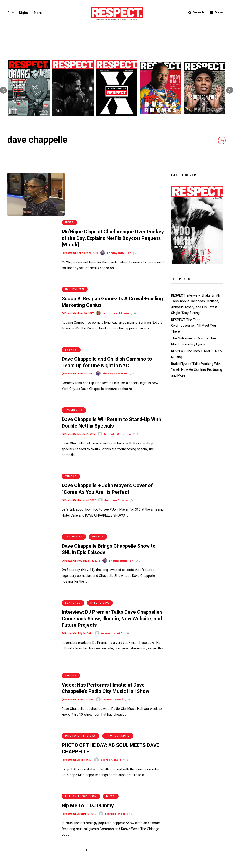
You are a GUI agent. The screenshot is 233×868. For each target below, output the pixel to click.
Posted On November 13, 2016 (81, 492)
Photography (118, 654)
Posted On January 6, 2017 (79, 436)
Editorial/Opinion (81, 710)
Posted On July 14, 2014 (77, 560)
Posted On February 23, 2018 (80, 206)
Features (73, 530)
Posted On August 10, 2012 (79, 728)
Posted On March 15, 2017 (78, 374)
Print (11, 13)
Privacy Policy (41, 836)
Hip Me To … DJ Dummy (88, 719)
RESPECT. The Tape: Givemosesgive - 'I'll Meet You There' (194, 326)
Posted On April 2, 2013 (77, 678)
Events (71, 294)
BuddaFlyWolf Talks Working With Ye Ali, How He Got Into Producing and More (197, 370)
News (70, 176)
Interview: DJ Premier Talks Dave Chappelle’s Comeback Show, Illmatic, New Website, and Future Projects (112, 546)
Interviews (75, 238)
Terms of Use (18, 836)
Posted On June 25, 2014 (78, 622)
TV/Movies (74, 350)
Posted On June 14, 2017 (78, 262)
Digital (24, 13)
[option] (29, 88)
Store (38, 13)
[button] (3, 90)
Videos (71, 412)
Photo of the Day (81, 654)
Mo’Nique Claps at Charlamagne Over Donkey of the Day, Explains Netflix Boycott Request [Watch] (113, 191)
